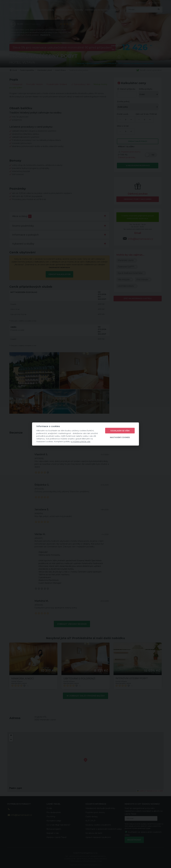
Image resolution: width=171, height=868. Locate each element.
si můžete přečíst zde (81, 441)
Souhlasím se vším (120, 431)
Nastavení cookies (120, 437)
